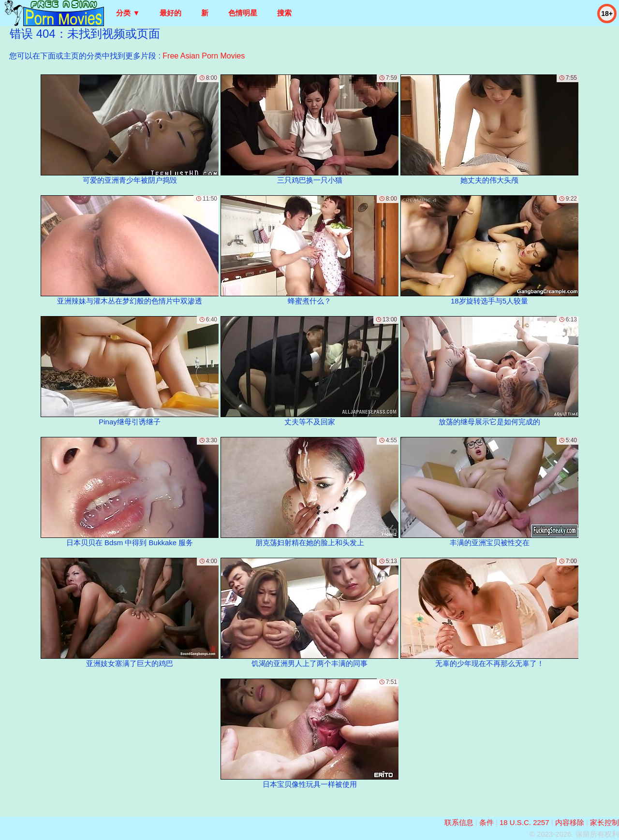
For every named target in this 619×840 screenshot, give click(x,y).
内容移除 (570, 822)
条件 (486, 822)
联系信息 (459, 822)
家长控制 (604, 822)
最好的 (170, 13)
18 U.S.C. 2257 (524, 822)
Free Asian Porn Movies (204, 56)
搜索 (284, 13)
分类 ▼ (128, 13)
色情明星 (243, 13)
